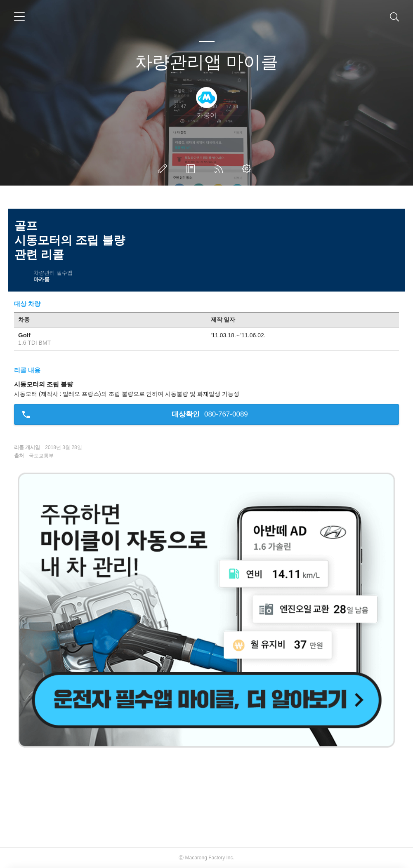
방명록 (192, 169)
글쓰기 (164, 169)
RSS (220, 169)
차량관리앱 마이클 (207, 62)
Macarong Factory (205, 858)
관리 (248, 169)
